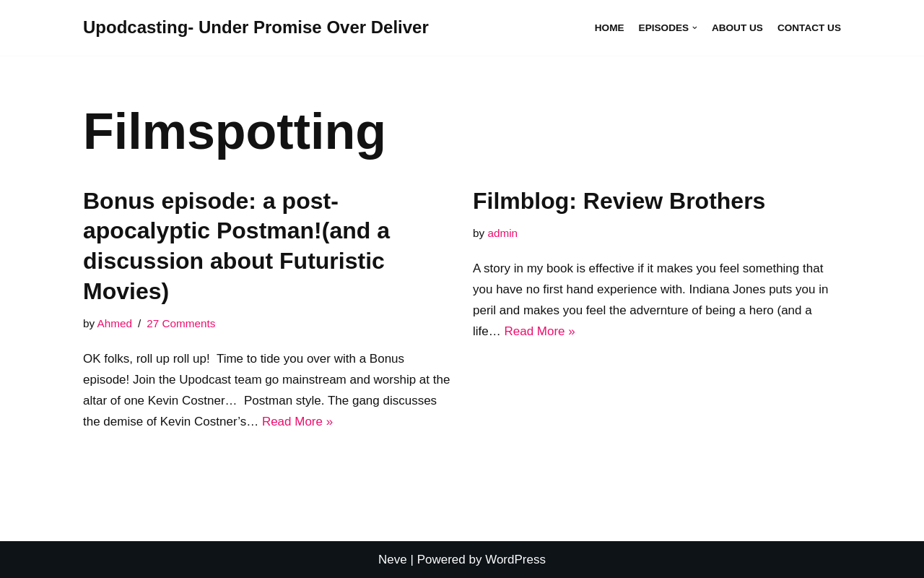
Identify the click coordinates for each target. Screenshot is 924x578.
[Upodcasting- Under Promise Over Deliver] (256, 28)
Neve (393, 560)
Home (610, 28)
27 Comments (181, 323)
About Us (737, 28)
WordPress (515, 560)
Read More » (297, 422)
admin (502, 233)
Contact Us (809, 28)
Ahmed (115, 323)
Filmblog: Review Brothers (619, 201)
